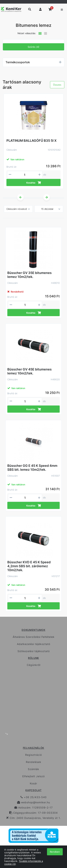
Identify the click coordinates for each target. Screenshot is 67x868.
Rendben (55, 852)
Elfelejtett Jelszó (33, 776)
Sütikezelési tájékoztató (34, 651)
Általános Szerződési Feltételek (34, 637)
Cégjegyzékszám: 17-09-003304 (33, 813)
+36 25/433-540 (34, 797)
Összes (57, 85)
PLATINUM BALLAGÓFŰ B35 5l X (31, 141)
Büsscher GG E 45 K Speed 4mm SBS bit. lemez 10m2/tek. (32, 468)
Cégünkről (34, 665)
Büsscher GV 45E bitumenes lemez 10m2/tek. (29, 371)
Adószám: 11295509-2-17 (33, 808)
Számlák (33, 769)
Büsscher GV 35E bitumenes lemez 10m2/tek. (29, 275)
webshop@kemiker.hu (34, 802)
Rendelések (34, 762)
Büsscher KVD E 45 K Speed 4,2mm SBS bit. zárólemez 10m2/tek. (29, 566)
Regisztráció (33, 755)
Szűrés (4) (33, 47)
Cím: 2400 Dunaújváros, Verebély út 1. (33, 818)
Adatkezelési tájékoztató (34, 644)
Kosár (33, 783)
